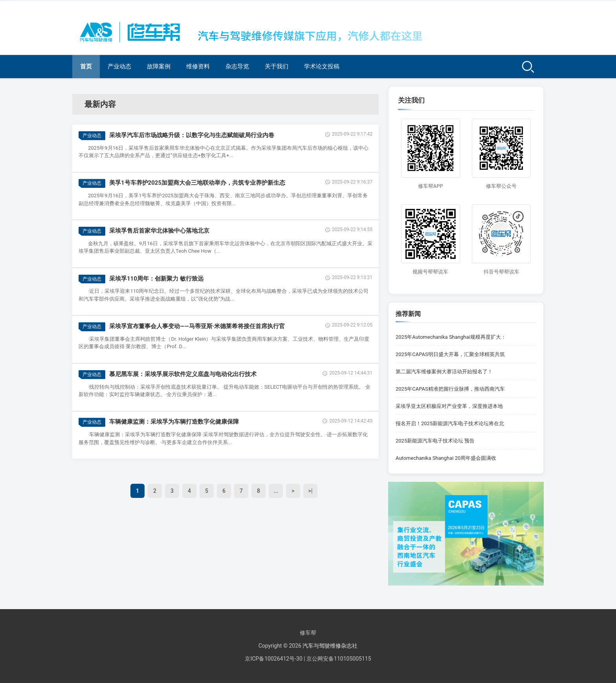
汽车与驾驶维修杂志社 (330, 646)
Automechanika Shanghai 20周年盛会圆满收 (446, 458)
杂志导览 (237, 66)
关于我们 (277, 66)
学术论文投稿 (322, 66)
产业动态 (119, 66)
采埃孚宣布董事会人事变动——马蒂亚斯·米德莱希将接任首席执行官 (197, 326)
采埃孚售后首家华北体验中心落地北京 (159, 231)
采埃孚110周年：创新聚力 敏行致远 (156, 279)
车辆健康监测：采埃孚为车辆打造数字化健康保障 (174, 422)
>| (311, 491)
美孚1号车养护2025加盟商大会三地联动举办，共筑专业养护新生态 (197, 183)
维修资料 (198, 66)
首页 (86, 66)
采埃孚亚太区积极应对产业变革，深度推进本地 (449, 406)
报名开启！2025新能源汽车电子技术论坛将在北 (450, 423)
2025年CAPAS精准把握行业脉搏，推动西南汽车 (450, 389)
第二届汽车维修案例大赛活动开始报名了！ (444, 372)
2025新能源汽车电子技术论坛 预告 (435, 441)
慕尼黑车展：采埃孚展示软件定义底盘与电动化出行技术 (183, 374)
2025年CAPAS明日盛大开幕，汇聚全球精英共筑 (450, 354)
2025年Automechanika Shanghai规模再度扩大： (451, 337)
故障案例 (159, 66)
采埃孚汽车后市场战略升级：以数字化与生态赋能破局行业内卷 (192, 135)
